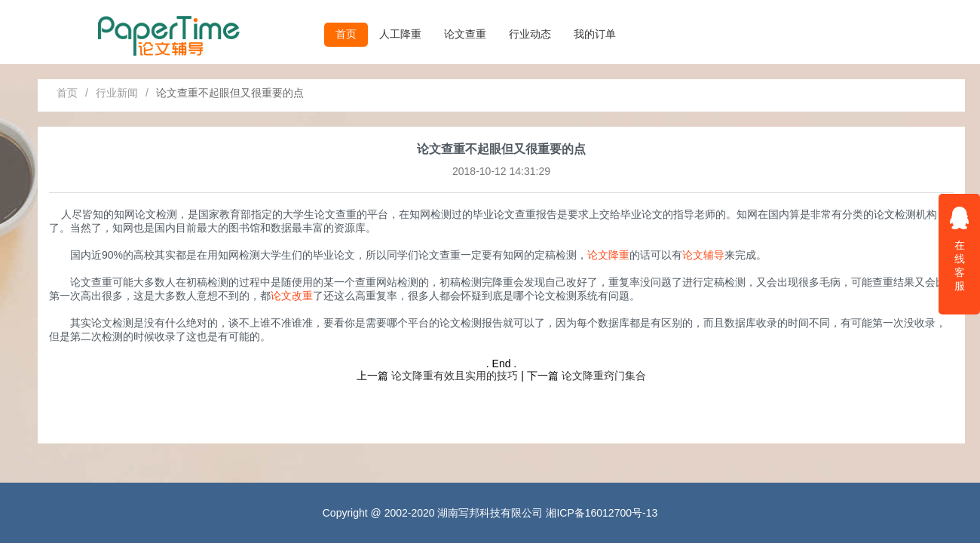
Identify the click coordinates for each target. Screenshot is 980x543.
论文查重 (465, 34)
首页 (346, 34)
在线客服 (960, 248)
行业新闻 (117, 93)
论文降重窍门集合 (604, 376)
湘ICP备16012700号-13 (602, 513)
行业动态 (530, 34)
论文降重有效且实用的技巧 (455, 376)
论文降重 (608, 255)
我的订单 (595, 34)
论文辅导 (703, 255)
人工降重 (400, 34)
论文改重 (292, 296)
